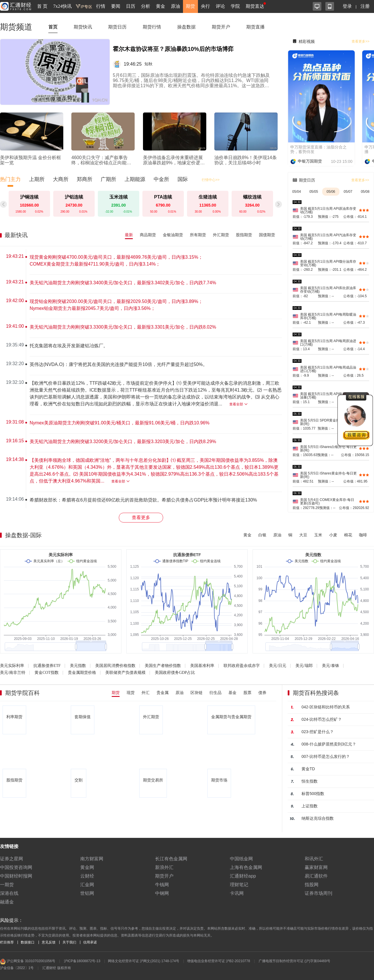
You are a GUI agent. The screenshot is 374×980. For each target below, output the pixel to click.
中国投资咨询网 (16, 867)
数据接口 (28, 942)
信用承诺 (90, 942)
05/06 (331, 192)
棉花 (348, 535)
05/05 (314, 192)
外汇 (146, 693)
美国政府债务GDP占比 (175, 673)
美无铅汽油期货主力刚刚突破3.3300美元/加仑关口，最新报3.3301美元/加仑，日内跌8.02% (123, 327)
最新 (129, 235)
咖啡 (363, 535)
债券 (262, 693)
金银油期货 (173, 235)
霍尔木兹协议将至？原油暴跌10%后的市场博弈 (173, 49)
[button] (278, 204)
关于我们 (69, 942)
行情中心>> (211, 180)
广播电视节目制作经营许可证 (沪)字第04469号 (294, 961)
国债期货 (267, 235)
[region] (143, 379)
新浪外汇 (164, 867)
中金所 (161, 179)
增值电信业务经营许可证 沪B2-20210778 (219, 961)
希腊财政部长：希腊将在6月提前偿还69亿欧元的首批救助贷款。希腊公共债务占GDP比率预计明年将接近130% (143, 500)
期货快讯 (83, 27)
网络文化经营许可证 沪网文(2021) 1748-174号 (144, 961)
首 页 (42, 6)
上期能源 (135, 179)
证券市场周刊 (318, 893)
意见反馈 (49, 942)
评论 (220, 6)
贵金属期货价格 (82, 673)
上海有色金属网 (246, 867)
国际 (183, 179)
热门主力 (10, 179)
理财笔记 (239, 885)
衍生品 (215, 693)
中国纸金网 (241, 859)
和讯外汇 (314, 859)
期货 (190, 6)
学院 (235, 6)
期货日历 (117, 27)
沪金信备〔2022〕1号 (17, 968)
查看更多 (141, 517)
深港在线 (9, 893)
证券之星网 (12, 859)
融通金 (7, 902)
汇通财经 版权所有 (57, 968)
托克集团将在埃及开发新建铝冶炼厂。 (69, 346)
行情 (101, 6)
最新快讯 (16, 235)
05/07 (348, 192)
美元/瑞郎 (304, 666)
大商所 (61, 179)
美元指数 (78, 666)
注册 (365, 6)
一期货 (7, 885)
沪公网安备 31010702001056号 (28, 962)
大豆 (303, 535)
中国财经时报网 (16, 876)
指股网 (312, 885)
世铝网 (87, 893)
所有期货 (198, 235)
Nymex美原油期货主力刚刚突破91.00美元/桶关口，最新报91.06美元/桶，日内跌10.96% (120, 423)
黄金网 (87, 867)
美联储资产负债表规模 (125, 673)
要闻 (116, 6)
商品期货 (148, 235)
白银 (262, 535)
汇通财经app (243, 876)
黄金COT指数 (47, 673)
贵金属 (163, 693)
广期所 (108, 179)
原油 (175, 6)
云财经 (87, 876)
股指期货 (244, 235)
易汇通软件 (316, 876)
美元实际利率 (12, 666)
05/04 (297, 192)
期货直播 (255, 27)
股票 (247, 693)
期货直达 (255, 6)
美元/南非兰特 (13, 673)
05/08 (365, 192)
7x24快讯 (62, 6)
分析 (146, 6)
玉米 (318, 535)
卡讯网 (237, 893)
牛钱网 (162, 885)
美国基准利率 (202, 666)
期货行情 (152, 27)
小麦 (333, 535)
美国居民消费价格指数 (115, 666)
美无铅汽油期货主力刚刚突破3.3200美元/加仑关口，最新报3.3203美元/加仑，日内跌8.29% (123, 442)
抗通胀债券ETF (47, 666)
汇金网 (87, 885)
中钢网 (162, 893)
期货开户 (221, 27)
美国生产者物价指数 (163, 666)
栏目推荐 (7, 942)
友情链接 (9, 846)
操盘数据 (186, 27)
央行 (205, 6)
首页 (53, 27)
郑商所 (85, 179)
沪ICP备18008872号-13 (82, 961)
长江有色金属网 (171, 859)
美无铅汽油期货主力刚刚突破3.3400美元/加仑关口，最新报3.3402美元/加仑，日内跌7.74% (123, 283)
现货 (131, 693)
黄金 (161, 6)
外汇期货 (221, 235)
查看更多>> (360, 41)
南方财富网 (92, 859)
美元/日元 (278, 666)
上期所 (37, 179)
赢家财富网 (316, 867)
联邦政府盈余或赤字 (242, 666)
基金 (232, 693)
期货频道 (16, 27)
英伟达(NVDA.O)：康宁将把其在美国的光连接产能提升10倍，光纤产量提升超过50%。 (119, 364)
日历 (131, 6)
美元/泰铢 (331, 666)
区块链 (196, 693)
